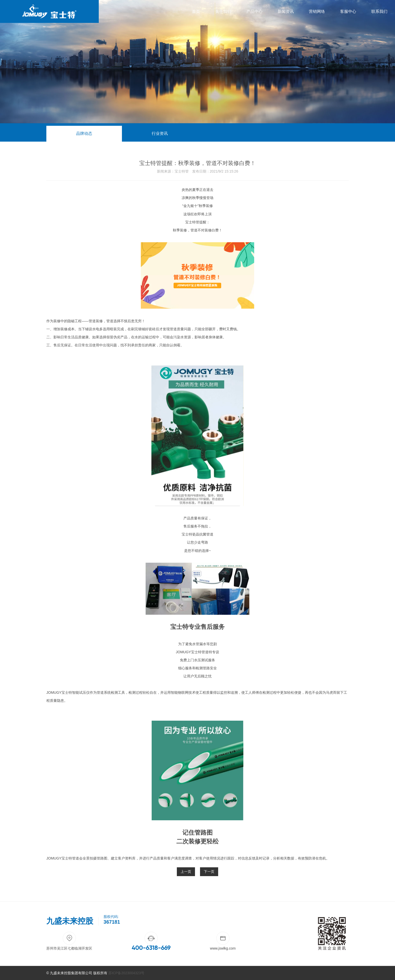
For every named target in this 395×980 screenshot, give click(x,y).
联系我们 (379, 11)
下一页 (209, 872)
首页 (196, 11)
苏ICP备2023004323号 (126, 973)
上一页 (186, 872)
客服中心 (348, 11)
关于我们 (223, 11)
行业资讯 (160, 133)
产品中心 (254, 11)
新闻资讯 (286, 11)
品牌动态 (84, 133)
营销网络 (317, 11)
